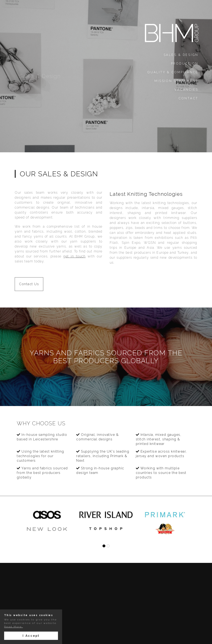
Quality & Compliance (173, 72)
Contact (188, 98)
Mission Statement (176, 81)
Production (185, 63)
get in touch (74, 256)
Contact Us (29, 284)
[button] (104, 547)
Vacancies (186, 90)
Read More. (14, 627)
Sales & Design (181, 55)
